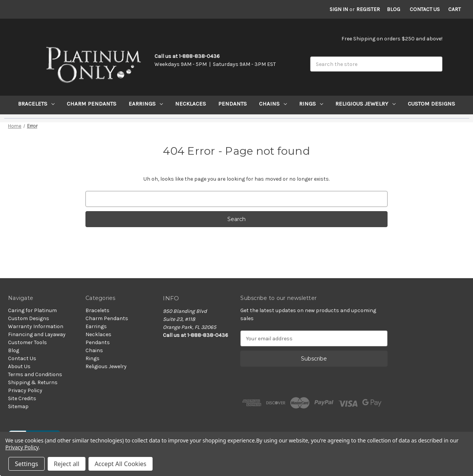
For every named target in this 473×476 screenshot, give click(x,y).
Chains (273, 104)
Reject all (67, 464)
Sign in (339, 9)
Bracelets (36, 104)
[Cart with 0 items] (454, 9)
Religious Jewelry (365, 104)
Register (368, 9)
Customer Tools (27, 342)
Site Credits (22, 398)
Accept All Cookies (121, 464)
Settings (27, 464)
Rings (311, 104)
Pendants (232, 104)
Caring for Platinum (32, 310)
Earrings (146, 104)
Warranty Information (36, 326)
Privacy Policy (25, 390)
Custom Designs (431, 104)
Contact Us (425, 9)
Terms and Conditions (35, 374)
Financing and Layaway (37, 334)
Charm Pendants (92, 104)
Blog (393, 9)
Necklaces (191, 104)
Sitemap (18, 406)
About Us (19, 366)
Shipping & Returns (33, 382)
